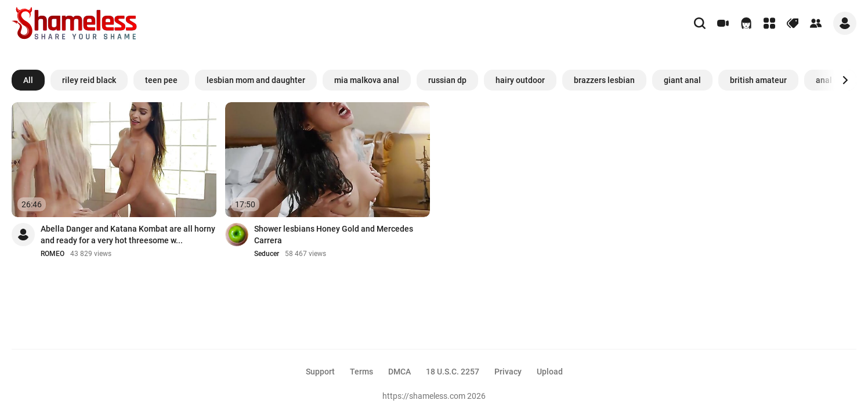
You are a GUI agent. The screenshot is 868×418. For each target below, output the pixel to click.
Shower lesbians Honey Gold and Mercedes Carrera (334, 235)
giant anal (682, 80)
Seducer (267, 254)
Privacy (508, 372)
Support (320, 372)
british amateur (758, 80)
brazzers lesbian (604, 80)
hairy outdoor (520, 80)
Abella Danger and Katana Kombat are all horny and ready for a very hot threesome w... (128, 235)
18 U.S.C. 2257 (453, 372)
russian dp (447, 80)
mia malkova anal (367, 80)
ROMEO (53, 254)
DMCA (399, 372)
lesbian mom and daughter (256, 80)
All (28, 80)
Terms (361, 372)
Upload (550, 372)
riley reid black (89, 80)
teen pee (161, 80)
